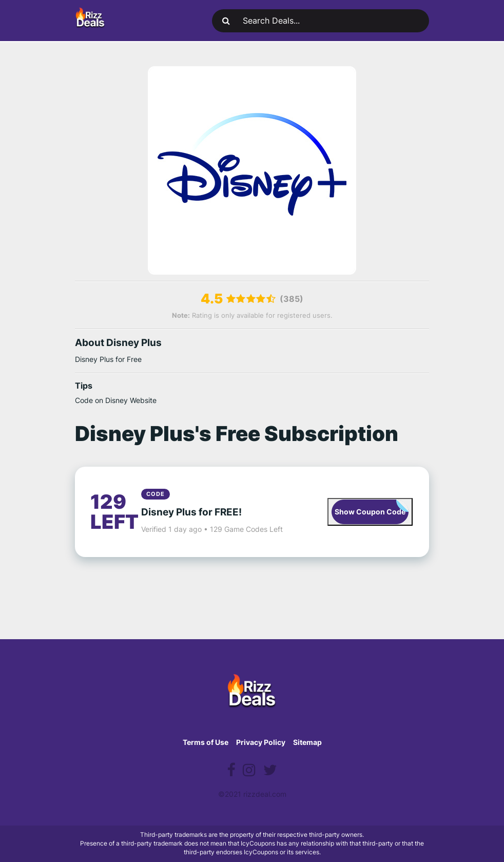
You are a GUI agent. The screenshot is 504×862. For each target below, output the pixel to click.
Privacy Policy (261, 742)
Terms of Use (206, 742)
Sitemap (307, 742)
